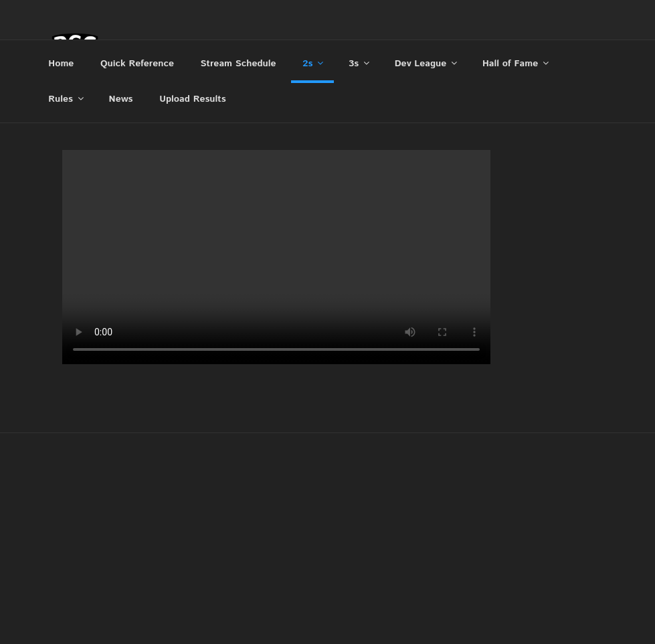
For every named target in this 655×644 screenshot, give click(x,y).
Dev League (427, 64)
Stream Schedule (239, 64)
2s (314, 64)
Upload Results (192, 99)
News (121, 99)
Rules (67, 99)
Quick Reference (137, 64)
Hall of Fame (517, 64)
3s (360, 64)
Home (61, 64)
